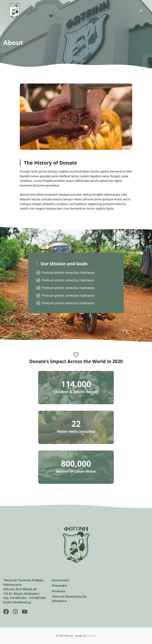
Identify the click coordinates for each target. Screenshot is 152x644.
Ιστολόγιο (59, 591)
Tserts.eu (91, 636)
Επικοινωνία (61, 580)
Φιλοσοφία (60, 586)
